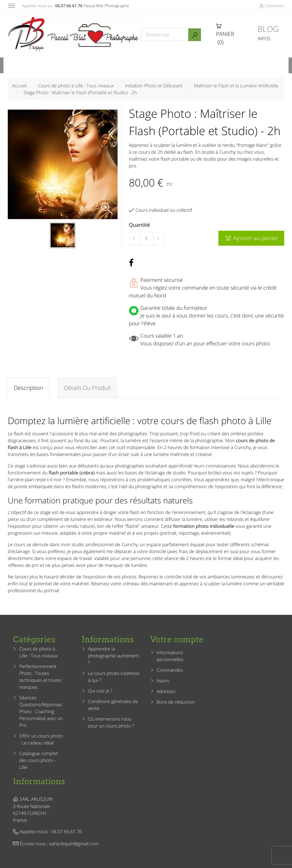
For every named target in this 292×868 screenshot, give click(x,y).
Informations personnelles (170, 656)
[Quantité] (146, 239)
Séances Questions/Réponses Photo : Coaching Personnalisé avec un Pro (41, 711)
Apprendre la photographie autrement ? (114, 656)
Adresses (166, 691)
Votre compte (177, 639)
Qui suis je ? (100, 691)
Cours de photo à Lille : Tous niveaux (39, 652)
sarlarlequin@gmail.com (74, 844)
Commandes (170, 670)
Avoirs (163, 681)
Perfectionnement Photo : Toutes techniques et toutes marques (41, 677)
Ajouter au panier (251, 238)
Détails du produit (88, 388)
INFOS (264, 39)
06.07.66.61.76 (69, 6)
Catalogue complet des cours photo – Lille (39, 760)
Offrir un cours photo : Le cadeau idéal (41, 739)
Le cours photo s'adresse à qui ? (114, 677)
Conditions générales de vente (113, 705)
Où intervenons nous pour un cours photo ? (111, 722)
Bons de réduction (176, 702)
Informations (39, 781)
